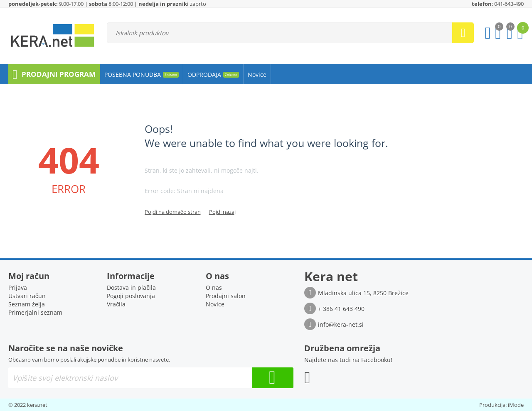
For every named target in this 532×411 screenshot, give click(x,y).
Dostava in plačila (131, 287)
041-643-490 (509, 4)
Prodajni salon (226, 296)
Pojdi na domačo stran (173, 212)
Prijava (18, 287)
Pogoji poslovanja (131, 296)
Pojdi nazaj (222, 212)
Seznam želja (27, 304)
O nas (214, 287)
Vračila (116, 304)
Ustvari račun (27, 296)
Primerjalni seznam (35, 312)
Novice (215, 304)
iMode (516, 405)
